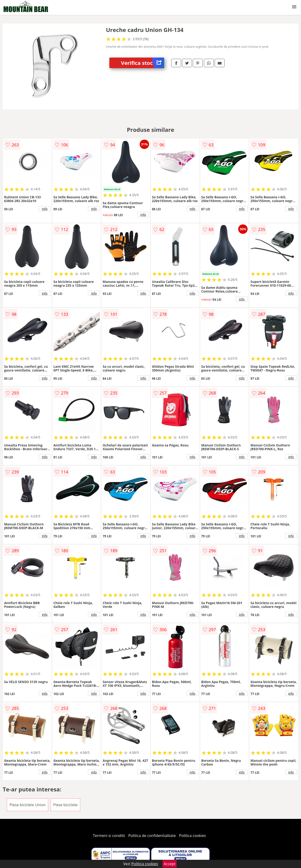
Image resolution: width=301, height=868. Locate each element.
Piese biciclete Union (27, 805)
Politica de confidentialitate (152, 836)
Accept (170, 864)
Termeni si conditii (109, 836)
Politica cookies (193, 836)
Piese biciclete (65, 805)
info (45, 209)
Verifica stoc (143, 63)
